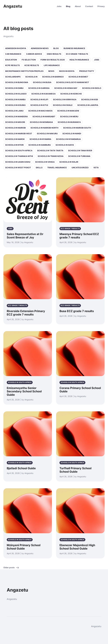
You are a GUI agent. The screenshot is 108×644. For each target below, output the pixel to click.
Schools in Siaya (65, 145)
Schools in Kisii (90, 99)
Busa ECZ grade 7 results (77, 311)
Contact (89, 6)
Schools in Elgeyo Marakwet (73, 82)
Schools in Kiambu (15, 99)
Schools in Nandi (72, 133)
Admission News (40, 48)
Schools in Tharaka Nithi (19, 156)
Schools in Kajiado (16, 94)
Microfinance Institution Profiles (24, 71)
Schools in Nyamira (40, 139)
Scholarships (13, 77)
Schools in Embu (14, 88)
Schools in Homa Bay (66, 88)
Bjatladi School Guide (21, 468)
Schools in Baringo (53, 77)
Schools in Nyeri (14, 145)
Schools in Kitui (39, 105)
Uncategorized (80, 168)
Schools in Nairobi (15, 128)
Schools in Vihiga (45, 162)
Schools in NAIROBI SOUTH (77, 128)
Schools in (31, 77)
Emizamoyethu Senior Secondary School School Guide (24, 391)
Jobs (59, 6)
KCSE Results (32, 65)
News (51, 71)
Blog (68, 6)
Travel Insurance (57, 168)
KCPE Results (12, 65)
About (78, 6)
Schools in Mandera (16, 116)
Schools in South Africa (19, 150)
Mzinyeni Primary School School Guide (24, 547)
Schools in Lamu (14, 111)
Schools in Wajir (69, 162)
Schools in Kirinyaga (65, 99)
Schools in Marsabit (44, 116)
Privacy (101, 6)
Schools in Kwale (63, 105)
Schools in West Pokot (18, 168)
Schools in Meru (69, 116)
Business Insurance (74, 48)
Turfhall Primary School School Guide (75, 470)
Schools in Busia (42, 82)
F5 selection (29, 60)
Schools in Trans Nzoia (51, 156)
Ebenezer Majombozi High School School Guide (77, 547)
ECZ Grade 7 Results (77, 54)
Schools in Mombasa (41, 122)
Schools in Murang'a (69, 122)
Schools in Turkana (79, 156)
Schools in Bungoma (17, 82)
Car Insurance (13, 54)
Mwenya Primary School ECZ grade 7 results (79, 236)
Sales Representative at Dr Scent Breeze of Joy (25, 236)
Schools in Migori (15, 122)
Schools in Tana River (80, 150)
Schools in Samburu (40, 145)
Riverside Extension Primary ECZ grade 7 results (26, 313)
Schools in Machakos (40, 111)
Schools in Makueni (68, 111)
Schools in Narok (15, 139)
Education (11, 60)
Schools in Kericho (71, 94)
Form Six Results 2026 (53, 60)
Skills (39, 168)
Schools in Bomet (78, 77)
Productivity (87, 71)
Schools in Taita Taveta (50, 150)
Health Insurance (79, 60)
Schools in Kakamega (43, 94)
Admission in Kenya (16, 48)
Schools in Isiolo (92, 88)
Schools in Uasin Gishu (18, 162)
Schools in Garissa (39, 88)
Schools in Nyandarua (68, 139)
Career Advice (34, 54)
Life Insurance (52, 65)
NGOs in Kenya (67, 71)
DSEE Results (54, 54)
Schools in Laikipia (88, 105)
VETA (96, 168)
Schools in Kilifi (39, 99)
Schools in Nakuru (47, 133)
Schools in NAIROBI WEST (19, 133)
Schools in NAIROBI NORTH (44, 128)
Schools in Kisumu (15, 105)
